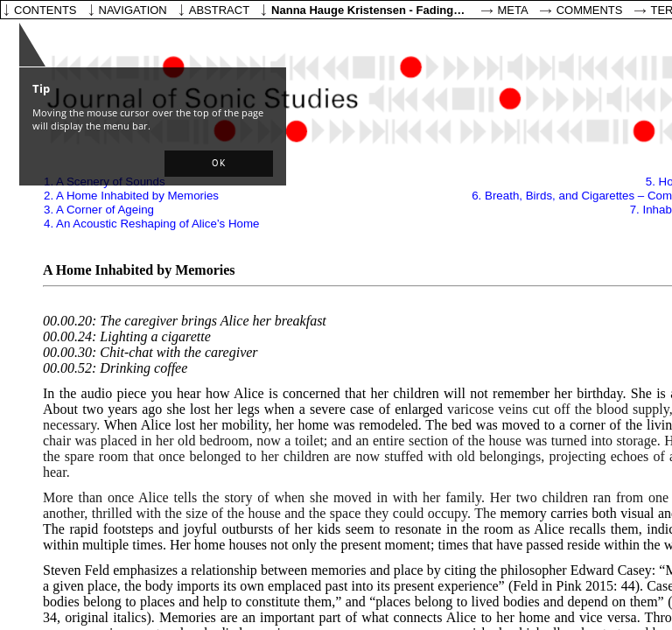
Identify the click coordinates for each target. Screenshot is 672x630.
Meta (513, 10)
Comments (590, 10)
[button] (219, 164)
